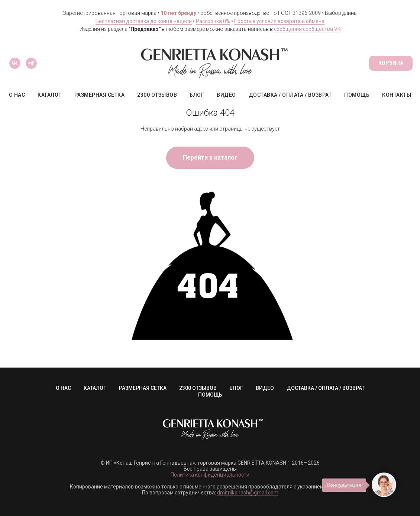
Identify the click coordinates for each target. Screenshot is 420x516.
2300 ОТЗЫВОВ (157, 95)
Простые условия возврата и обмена (279, 21)
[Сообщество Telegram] (31, 63)
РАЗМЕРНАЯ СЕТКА (100, 95)
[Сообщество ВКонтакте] (15, 63)
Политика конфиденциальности (210, 475)
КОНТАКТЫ (397, 95)
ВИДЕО (226, 95)
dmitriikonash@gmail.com (248, 493)
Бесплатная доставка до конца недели (144, 21)
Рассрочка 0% (213, 21)
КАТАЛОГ (50, 95)
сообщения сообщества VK (307, 29)
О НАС (17, 95)
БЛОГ (197, 95)
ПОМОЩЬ (357, 95)
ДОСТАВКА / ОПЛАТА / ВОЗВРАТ (290, 95)
